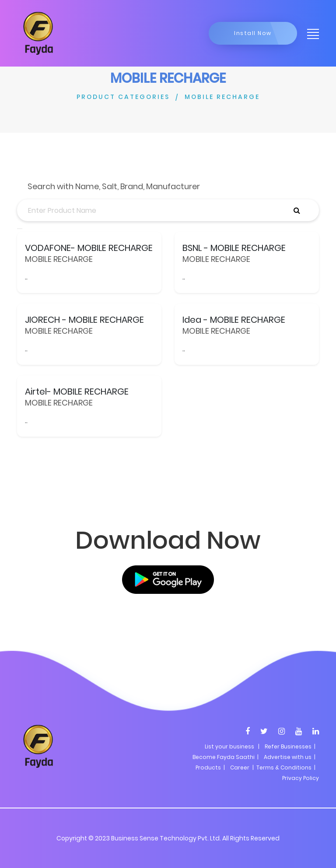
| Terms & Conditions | (283, 767)
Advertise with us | (290, 757)
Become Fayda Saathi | (226, 757)
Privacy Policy (301, 778)
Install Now (253, 33)
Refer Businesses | (290, 746)
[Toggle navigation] (310, 33)
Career (240, 767)
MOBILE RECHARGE (222, 97)
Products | (210, 767)
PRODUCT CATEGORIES (123, 97)
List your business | (232, 746)
